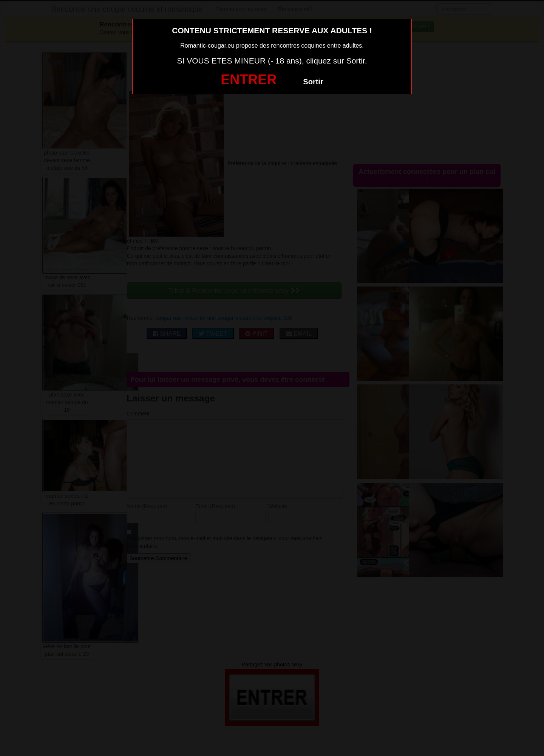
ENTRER (249, 80)
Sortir (313, 82)
